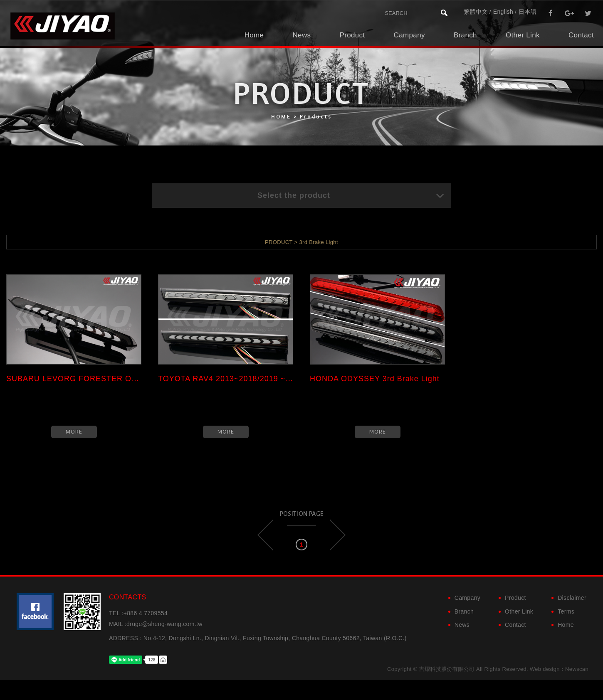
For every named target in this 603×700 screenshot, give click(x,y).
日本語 (528, 12)
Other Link (523, 35)
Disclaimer (572, 598)
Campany (409, 35)
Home (254, 35)
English (503, 12)
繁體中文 (476, 12)
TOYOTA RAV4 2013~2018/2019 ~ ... (226, 379)
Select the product (351, 195)
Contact (581, 35)
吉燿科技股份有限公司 (62, 26)
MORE (74, 432)
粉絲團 (35, 612)
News (301, 35)
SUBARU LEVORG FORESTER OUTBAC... (74, 379)
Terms (566, 611)
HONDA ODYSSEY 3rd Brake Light (375, 379)
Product (352, 35)
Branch (465, 35)
